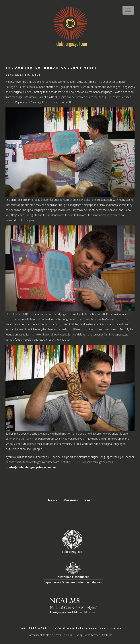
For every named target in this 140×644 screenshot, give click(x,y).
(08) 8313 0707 (33, 628)
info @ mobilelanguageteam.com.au (88, 628)
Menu (128, 10)
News (52, 500)
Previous (71, 500)
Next (88, 500)
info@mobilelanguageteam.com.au (33, 467)
